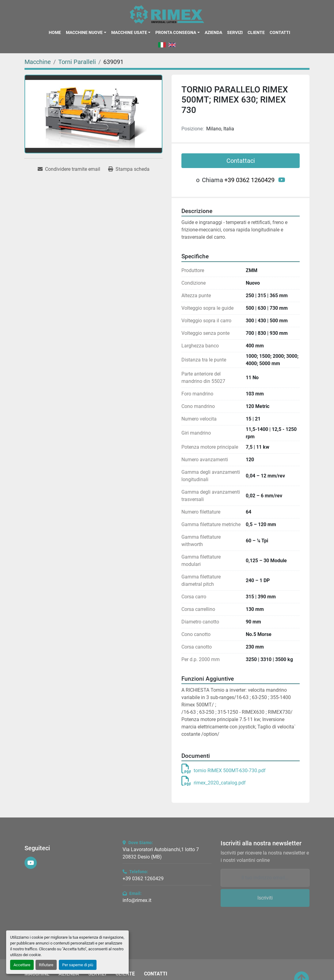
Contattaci (241, 161)
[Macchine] (38, 62)
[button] (86, 32)
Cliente (256, 32)
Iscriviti (265, 898)
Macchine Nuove (84, 32)
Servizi (235, 32)
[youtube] (282, 180)
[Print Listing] (129, 169)
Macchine (37, 974)
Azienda (213, 32)
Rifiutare (46, 965)
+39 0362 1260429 (249, 180)
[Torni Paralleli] (77, 62)
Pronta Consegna (176, 32)
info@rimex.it (137, 900)
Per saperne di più (78, 965)
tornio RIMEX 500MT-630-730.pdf (224, 771)
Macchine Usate (129, 32)
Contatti (280, 32)
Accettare (22, 965)
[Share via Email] (69, 169)
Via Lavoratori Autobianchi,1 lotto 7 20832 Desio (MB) (161, 853)
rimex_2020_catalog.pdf (214, 783)
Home (55, 32)
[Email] (265, 878)
